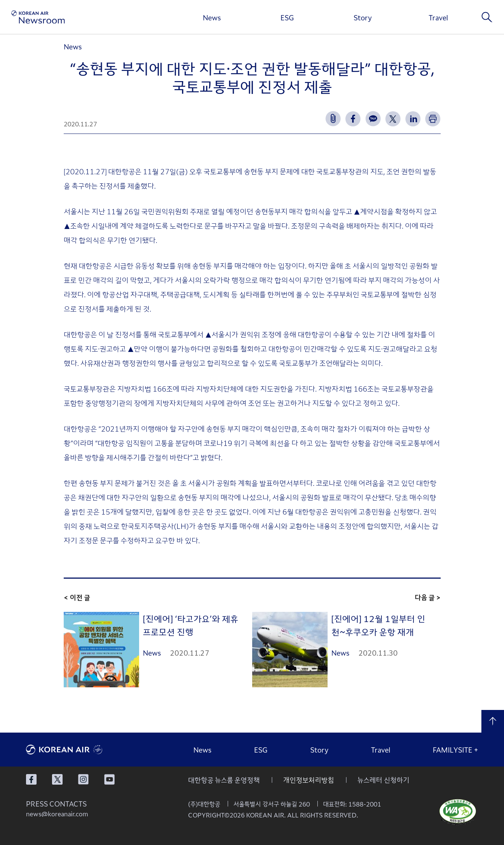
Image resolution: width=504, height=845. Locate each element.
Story (363, 17)
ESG (287, 17)
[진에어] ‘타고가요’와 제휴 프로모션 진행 (191, 625)
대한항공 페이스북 (31, 779)
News (212, 17)
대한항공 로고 (83, 750)
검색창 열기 (487, 17)
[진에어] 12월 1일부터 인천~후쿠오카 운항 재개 (378, 625)
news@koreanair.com (57, 814)
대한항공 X (57, 779)
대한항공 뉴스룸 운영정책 (224, 780)
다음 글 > (428, 597)
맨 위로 (493, 721)
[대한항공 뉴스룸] (38, 17)
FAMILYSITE (456, 750)
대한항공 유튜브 (109, 779)
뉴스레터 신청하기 (383, 780)
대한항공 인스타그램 (83, 779)
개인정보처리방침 (309, 780)
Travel (438, 17)
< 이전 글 (77, 597)
